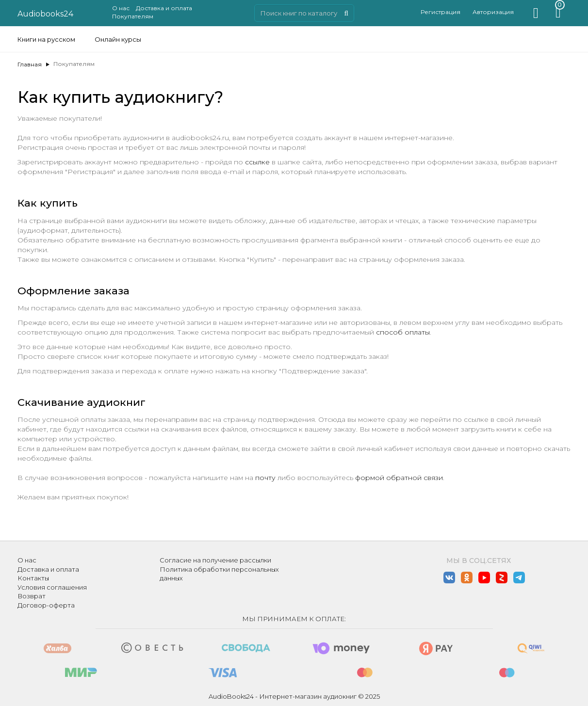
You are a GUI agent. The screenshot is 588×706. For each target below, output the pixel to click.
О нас (121, 8)
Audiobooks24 (45, 14)
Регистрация (441, 12)
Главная (30, 64)
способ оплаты (403, 332)
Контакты (33, 578)
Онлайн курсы (118, 39)
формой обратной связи (399, 478)
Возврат (32, 596)
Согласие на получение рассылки (215, 560)
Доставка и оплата (164, 8)
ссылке (257, 162)
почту (265, 478)
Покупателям (133, 16)
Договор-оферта (46, 605)
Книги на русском (46, 39)
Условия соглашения (52, 587)
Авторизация (493, 12)
